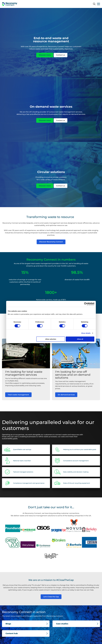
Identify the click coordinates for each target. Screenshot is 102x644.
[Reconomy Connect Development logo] (10, 4)
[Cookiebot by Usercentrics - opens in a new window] (86, 304)
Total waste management (18, 396)
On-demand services (66, 399)
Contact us (61, 55)
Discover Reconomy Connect (51, 242)
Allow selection (51, 339)
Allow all (80, 339)
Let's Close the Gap (51, 597)
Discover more (45, 55)
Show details (86, 333)
